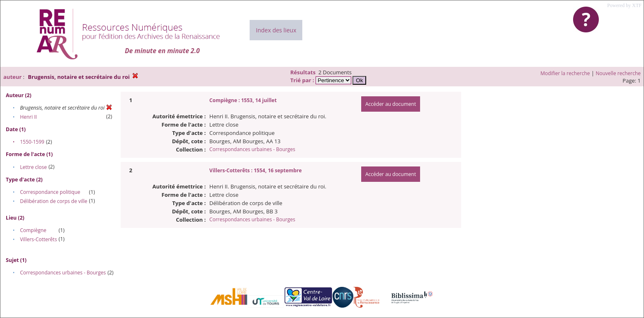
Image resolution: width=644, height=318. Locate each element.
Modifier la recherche (565, 73)
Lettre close (33, 167)
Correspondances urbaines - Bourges (63, 273)
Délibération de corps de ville (53, 201)
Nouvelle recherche (618, 73)
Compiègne (33, 230)
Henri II (28, 117)
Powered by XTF (624, 5)
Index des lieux (276, 30)
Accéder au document (391, 104)
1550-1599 (32, 142)
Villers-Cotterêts (38, 239)
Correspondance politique (50, 192)
